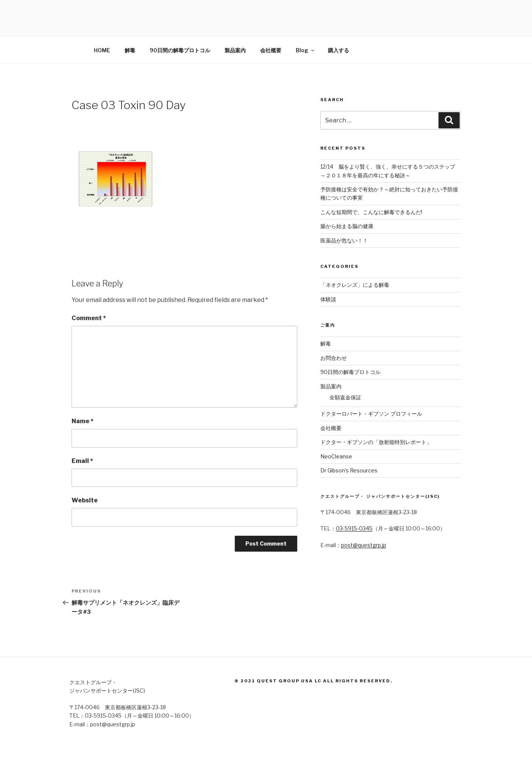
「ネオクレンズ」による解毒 (355, 285)
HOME (102, 50)
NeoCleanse (336, 456)
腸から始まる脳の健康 (347, 226)
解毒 (130, 50)
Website (85, 500)
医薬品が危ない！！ (344, 240)
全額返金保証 (345, 397)
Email (82, 461)
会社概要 (271, 50)
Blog (306, 50)
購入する (339, 50)
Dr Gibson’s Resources (349, 470)
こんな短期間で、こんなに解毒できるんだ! (371, 212)
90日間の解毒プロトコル (180, 50)
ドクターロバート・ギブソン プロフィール (371, 414)
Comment (89, 318)
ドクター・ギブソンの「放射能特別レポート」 (376, 442)
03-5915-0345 (354, 528)
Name (83, 421)
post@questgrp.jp (364, 545)
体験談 (328, 299)
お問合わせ (334, 358)
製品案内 (235, 50)
